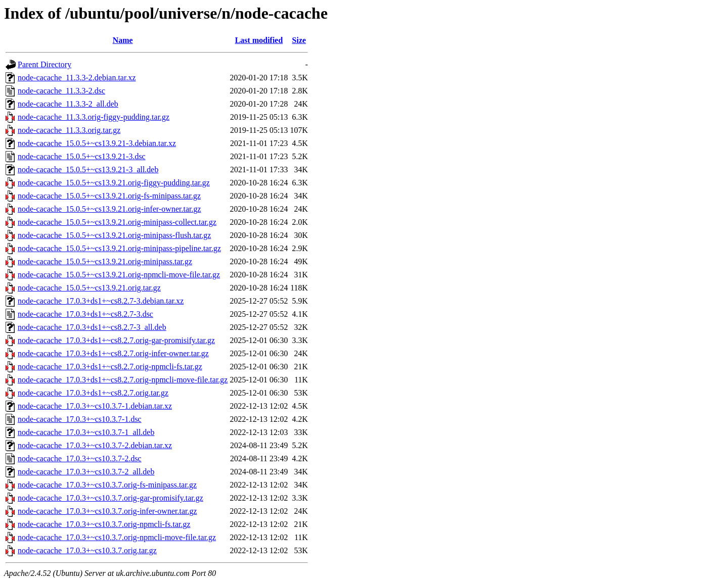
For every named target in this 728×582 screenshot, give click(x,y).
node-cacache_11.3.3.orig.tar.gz (69, 130)
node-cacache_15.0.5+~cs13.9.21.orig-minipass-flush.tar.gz (114, 235)
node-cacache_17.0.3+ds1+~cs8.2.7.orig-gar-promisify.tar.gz (116, 340)
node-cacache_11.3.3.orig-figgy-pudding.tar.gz (94, 117)
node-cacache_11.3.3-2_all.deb (68, 104)
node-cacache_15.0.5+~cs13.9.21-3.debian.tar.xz (97, 143)
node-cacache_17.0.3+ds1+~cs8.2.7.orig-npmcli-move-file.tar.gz (123, 380)
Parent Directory (44, 64)
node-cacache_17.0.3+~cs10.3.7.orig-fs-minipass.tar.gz (107, 485)
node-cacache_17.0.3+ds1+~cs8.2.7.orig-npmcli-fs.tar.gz (110, 367)
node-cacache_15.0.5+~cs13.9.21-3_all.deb (88, 169)
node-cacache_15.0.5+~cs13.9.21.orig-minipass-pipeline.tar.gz (119, 248)
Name (123, 40)
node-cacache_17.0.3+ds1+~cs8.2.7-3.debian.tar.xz (101, 301)
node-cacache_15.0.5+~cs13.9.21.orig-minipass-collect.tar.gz (117, 222)
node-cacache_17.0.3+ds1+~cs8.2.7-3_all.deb (92, 327)
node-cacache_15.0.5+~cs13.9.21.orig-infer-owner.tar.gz (109, 209)
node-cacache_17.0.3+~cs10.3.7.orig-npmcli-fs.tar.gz (104, 524)
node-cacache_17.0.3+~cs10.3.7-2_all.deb (86, 472)
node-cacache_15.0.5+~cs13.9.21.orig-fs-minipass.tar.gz (109, 196)
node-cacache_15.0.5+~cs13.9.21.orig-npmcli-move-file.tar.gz (119, 275)
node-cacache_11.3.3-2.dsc (61, 91)
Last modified (259, 40)
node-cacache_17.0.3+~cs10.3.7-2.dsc (80, 458)
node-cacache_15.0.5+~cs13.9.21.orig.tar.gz (89, 288)
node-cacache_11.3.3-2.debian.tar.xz (77, 78)
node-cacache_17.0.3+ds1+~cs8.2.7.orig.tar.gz (93, 393)
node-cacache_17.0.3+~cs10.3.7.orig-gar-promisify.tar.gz (110, 498)
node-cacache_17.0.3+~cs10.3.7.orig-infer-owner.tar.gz (107, 511)
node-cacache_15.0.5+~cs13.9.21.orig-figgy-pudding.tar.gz (114, 183)
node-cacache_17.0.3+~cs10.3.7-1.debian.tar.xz (95, 406)
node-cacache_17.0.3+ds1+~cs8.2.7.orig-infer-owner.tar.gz (113, 353)
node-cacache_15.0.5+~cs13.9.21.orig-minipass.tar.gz (105, 261)
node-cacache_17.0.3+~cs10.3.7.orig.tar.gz (87, 550)
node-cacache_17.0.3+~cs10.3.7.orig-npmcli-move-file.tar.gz (117, 537)
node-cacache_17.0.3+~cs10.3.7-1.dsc (80, 419)
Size (299, 40)
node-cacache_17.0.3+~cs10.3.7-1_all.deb (86, 432)
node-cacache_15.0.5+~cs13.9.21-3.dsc (82, 156)
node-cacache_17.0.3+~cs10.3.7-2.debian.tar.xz (95, 445)
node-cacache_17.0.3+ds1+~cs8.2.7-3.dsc (85, 314)
